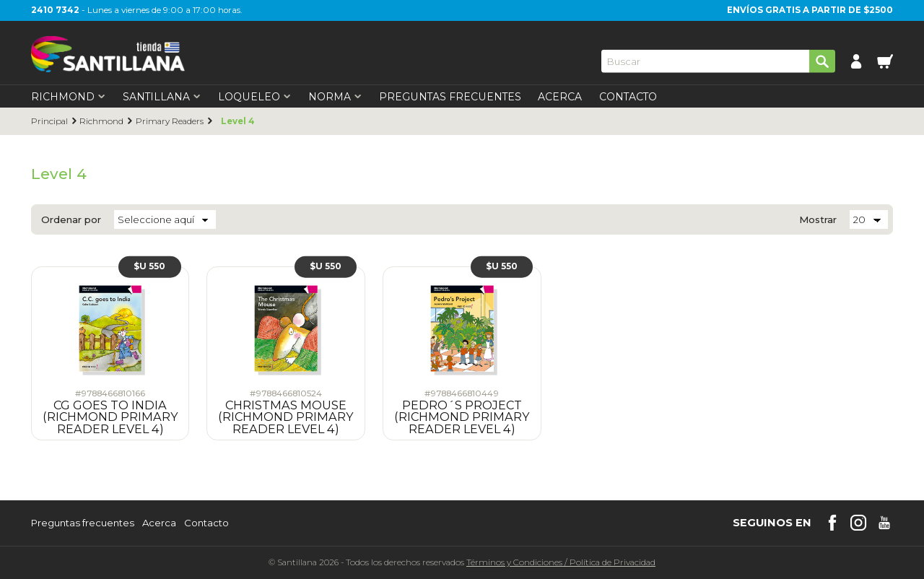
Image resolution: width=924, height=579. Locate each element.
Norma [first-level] (335, 97)
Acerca (560, 97)
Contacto (628, 97)
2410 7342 (55, 10)
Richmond (101, 121)
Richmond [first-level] (68, 97)
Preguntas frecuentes (83, 523)
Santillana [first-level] (162, 97)
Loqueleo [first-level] (254, 97)
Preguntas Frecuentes (450, 97)
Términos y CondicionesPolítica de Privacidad (561, 562)
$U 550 (149, 266)
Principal (49, 121)
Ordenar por (71, 220)
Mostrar (818, 220)
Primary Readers (170, 121)
